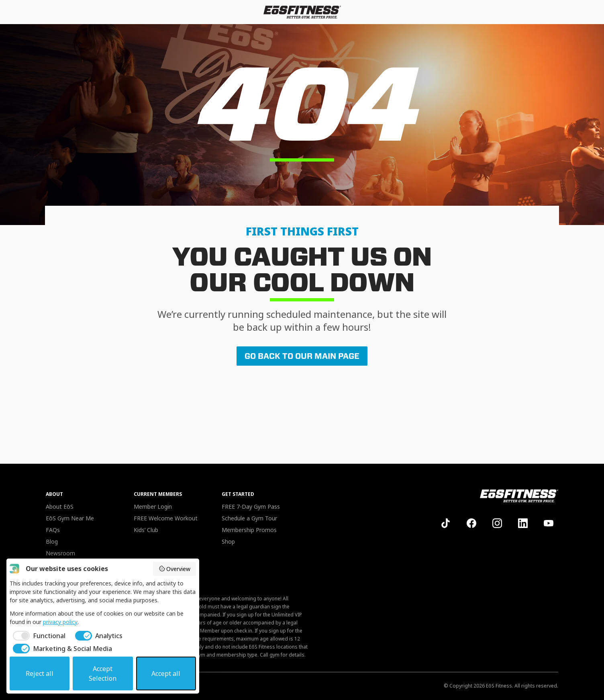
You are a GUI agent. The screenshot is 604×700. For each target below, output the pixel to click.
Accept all (166, 673)
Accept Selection (103, 673)
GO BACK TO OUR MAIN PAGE (302, 356)
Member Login (153, 507)
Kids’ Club (146, 530)
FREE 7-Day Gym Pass (251, 507)
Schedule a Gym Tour (249, 518)
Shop (228, 541)
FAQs (53, 530)
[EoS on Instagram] (497, 523)
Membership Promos (249, 530)
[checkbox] (38, 636)
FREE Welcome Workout (166, 518)
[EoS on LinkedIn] (523, 523)
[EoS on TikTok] (446, 523)
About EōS (60, 507)
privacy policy (60, 622)
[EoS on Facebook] (471, 523)
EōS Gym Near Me (70, 518)
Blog (52, 541)
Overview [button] (175, 569)
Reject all (40, 673)
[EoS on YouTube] (549, 523)
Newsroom (60, 553)
